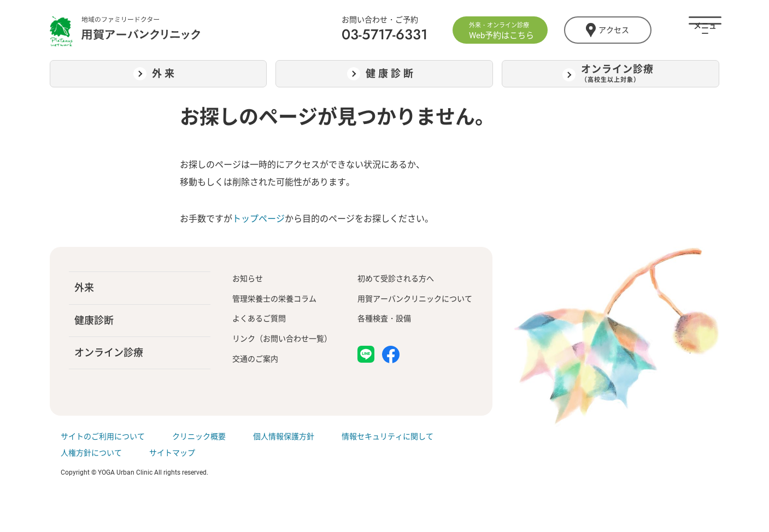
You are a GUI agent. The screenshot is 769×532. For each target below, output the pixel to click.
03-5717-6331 (384, 34)
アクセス (607, 30)
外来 (84, 288)
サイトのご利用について (103, 436)
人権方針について (91, 453)
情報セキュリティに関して (388, 436)
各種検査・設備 (384, 318)
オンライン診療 (109, 353)
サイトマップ (172, 453)
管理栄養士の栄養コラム (274, 299)
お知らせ (248, 279)
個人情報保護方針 (284, 436)
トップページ (259, 219)
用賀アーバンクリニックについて (415, 299)
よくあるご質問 (259, 318)
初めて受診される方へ (396, 279)
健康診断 (94, 320)
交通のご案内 (255, 359)
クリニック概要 (199, 436)
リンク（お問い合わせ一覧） (282, 339)
